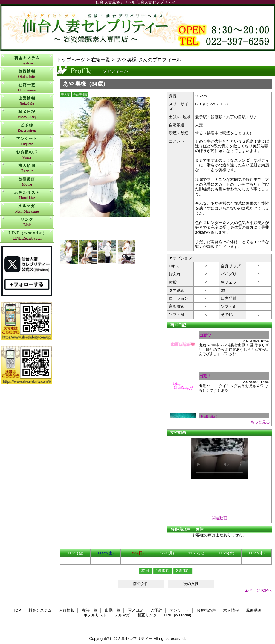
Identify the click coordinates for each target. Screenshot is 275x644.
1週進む (163, 570)
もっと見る (260, 422)
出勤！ (205, 376)
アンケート (27, 141)
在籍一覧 (27, 88)
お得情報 (27, 74)
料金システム (27, 61)
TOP (17, 610)
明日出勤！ (209, 417)
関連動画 (219, 518)
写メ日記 (27, 115)
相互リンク (27, 222)
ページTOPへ (260, 590)
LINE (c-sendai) (27, 236)
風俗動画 (27, 182)
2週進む (183, 570)
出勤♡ (205, 335)
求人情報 (27, 168)
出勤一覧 (27, 101)
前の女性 (141, 584)
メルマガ (27, 209)
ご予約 (27, 128)
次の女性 (191, 584)
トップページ (71, 60)
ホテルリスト (27, 195)
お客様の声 (27, 155)
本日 (145, 570)
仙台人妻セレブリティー (137, 28)
